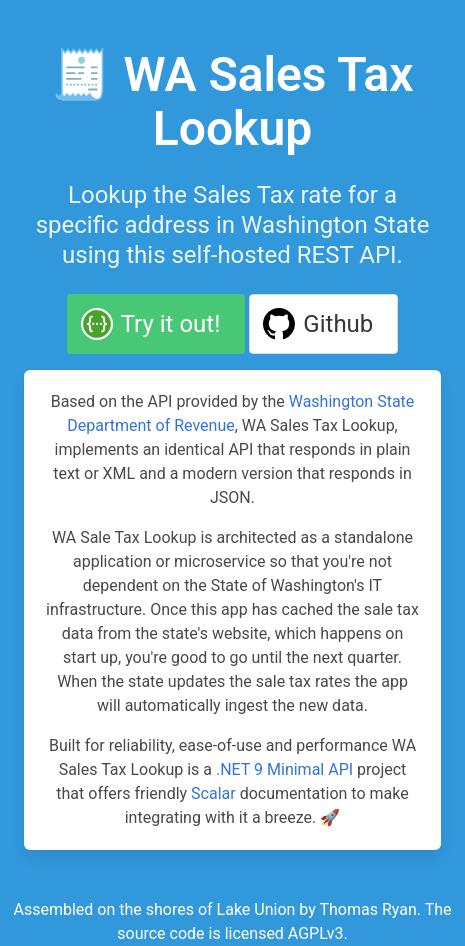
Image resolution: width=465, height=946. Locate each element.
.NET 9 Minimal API (284, 769)
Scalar (213, 793)
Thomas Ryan (367, 909)
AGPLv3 (316, 933)
